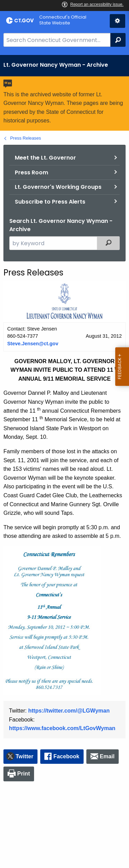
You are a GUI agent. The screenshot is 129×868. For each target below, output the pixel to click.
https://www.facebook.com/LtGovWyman (62, 728)
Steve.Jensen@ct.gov (33, 344)
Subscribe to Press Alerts (50, 202)
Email (107, 756)
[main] (64, 462)
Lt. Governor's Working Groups (58, 187)
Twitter (24, 756)
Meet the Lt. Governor (45, 158)
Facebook (66, 756)
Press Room (31, 172)
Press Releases (26, 138)
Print (24, 774)
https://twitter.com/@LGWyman (69, 711)
